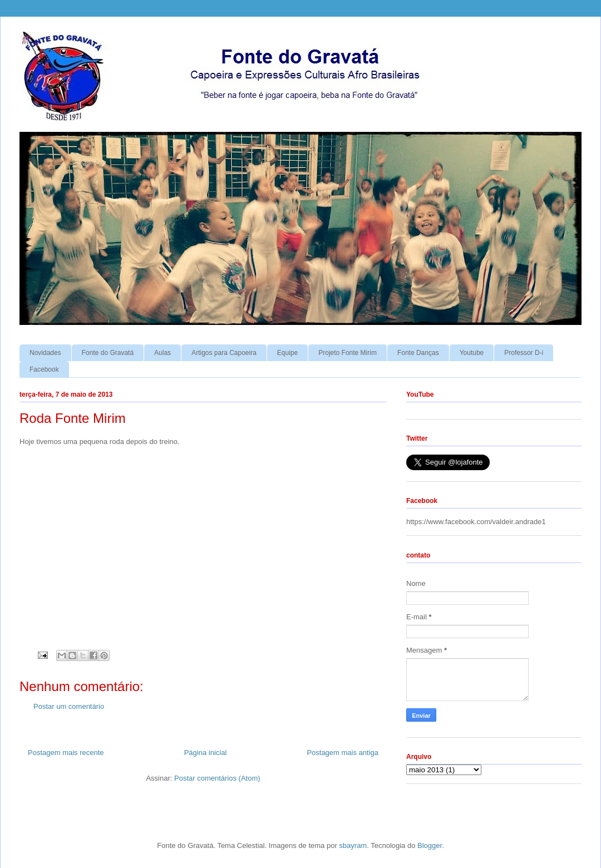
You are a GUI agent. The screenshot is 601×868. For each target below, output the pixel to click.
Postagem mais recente (66, 753)
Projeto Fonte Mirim (348, 353)
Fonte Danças (418, 353)
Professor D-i (524, 353)
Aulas (162, 353)
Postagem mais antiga (343, 753)
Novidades (45, 353)
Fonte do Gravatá (108, 353)
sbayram (353, 845)
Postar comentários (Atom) (217, 778)
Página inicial (206, 753)
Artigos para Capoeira (224, 353)
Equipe (287, 353)
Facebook (44, 369)
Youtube (472, 353)
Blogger (430, 845)
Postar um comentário (69, 706)
